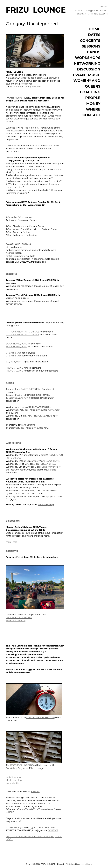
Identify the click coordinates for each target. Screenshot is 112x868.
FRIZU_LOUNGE (36, 10)
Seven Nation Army (16, 620)
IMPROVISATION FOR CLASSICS (23, 332)
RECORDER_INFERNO (22, 765)
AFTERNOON (44, 407)
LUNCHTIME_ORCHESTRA (40, 718)
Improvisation (13, 783)
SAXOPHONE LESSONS (18, 244)
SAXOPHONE (53, 461)
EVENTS (35, 792)
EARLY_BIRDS (28, 389)
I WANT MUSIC (14, 98)
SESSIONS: (12, 274)
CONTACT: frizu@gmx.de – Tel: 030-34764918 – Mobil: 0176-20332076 (91, 12)
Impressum (81, 864)
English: (104, 6)
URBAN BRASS (14, 353)
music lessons (18, 131)
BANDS (94, 52)
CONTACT (53, 830)
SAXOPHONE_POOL (16, 344)
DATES (94, 35)
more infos (11, 542)
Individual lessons (15, 777)
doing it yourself (33, 87)
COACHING (90, 92)
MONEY (93, 104)
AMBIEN (31, 407)
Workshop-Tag (46, 505)
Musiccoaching (14, 780)
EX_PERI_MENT (14, 362)
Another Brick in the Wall (19, 618)
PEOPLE (93, 98)
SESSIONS (91, 46)
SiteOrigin (70, 864)
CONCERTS (12, 551)
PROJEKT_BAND (15, 368)
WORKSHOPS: (14, 443)
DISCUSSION (89, 69)
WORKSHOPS (88, 58)
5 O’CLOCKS (29, 425)
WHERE (10, 812)
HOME (94, 29)
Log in (90, 864)
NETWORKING (87, 63)
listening (17, 87)
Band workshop (50, 467)
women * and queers (17, 298)
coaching (35, 131)
